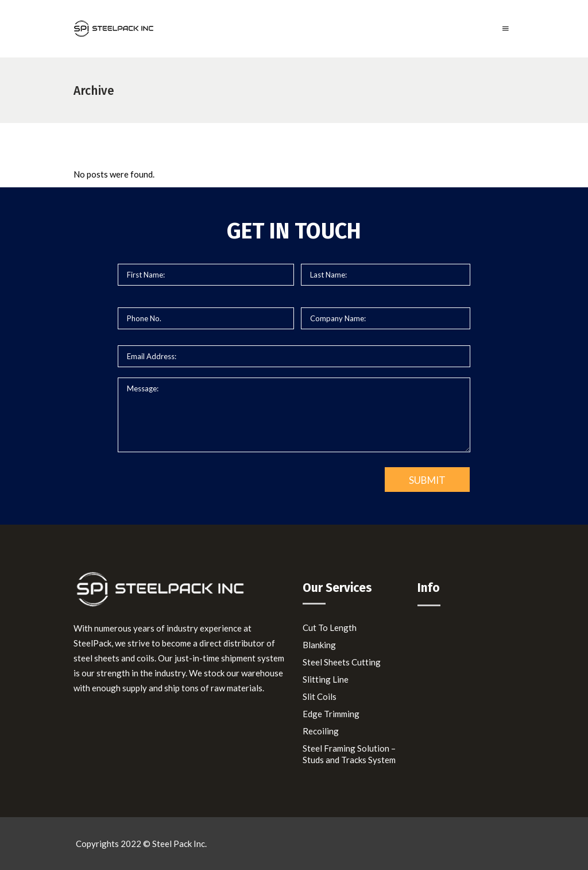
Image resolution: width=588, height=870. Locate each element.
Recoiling (321, 731)
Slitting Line (326, 679)
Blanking (319, 645)
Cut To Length (330, 628)
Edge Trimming (331, 714)
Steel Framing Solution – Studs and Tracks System (349, 754)
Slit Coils (320, 696)
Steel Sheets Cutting (342, 662)
